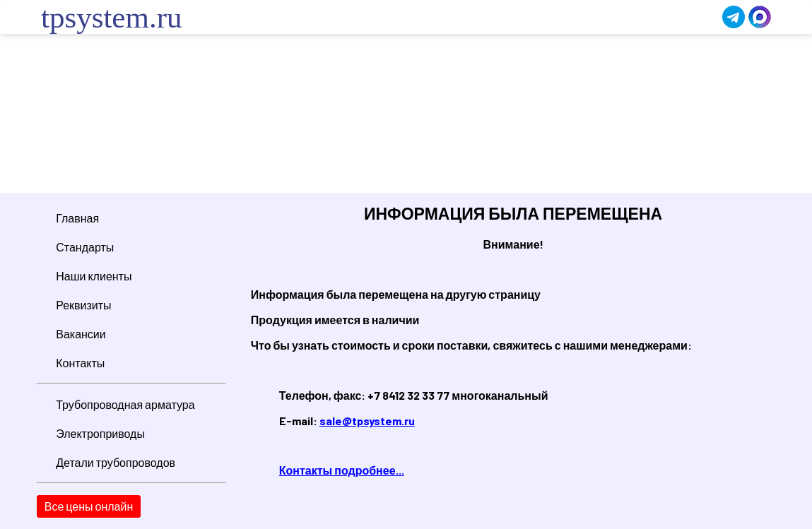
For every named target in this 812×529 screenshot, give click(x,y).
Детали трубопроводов (116, 462)
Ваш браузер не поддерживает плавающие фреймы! (406, 115)
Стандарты (85, 247)
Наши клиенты (94, 276)
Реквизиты (83, 305)
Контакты (80, 363)
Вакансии (81, 334)
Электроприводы (100, 433)
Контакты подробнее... (342, 470)
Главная (77, 218)
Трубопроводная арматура (125, 404)
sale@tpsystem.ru (367, 421)
